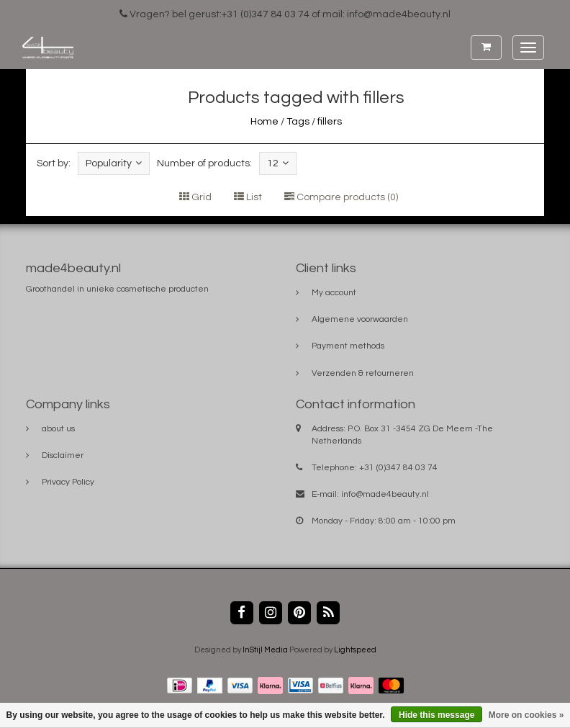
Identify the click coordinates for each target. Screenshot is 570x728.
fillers (330, 122)
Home (264, 122)
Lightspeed (355, 650)
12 (278, 163)
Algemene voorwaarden (360, 319)
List (248, 197)
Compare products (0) (341, 197)
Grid (195, 197)
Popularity (114, 163)
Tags (298, 122)
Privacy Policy (68, 482)
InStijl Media (265, 650)
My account (334, 293)
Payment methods (348, 346)
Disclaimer (63, 455)
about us (58, 429)
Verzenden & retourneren (363, 373)
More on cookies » (526, 715)
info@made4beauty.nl (385, 494)
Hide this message (436, 715)
